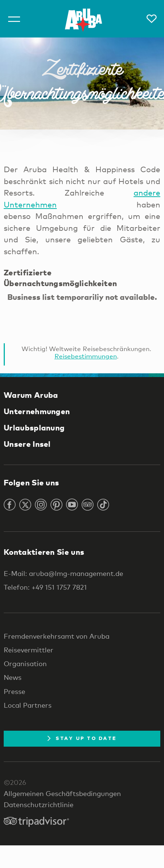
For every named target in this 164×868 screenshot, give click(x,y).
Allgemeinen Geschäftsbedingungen (62, 793)
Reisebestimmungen (86, 356)
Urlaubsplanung (34, 428)
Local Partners (28, 705)
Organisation (25, 664)
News (13, 677)
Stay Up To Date (82, 738)
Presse (14, 691)
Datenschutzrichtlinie (39, 805)
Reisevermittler (29, 650)
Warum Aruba (31, 395)
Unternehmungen (37, 411)
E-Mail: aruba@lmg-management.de (63, 573)
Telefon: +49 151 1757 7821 (45, 587)
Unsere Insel (27, 444)
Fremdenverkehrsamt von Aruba (57, 636)
